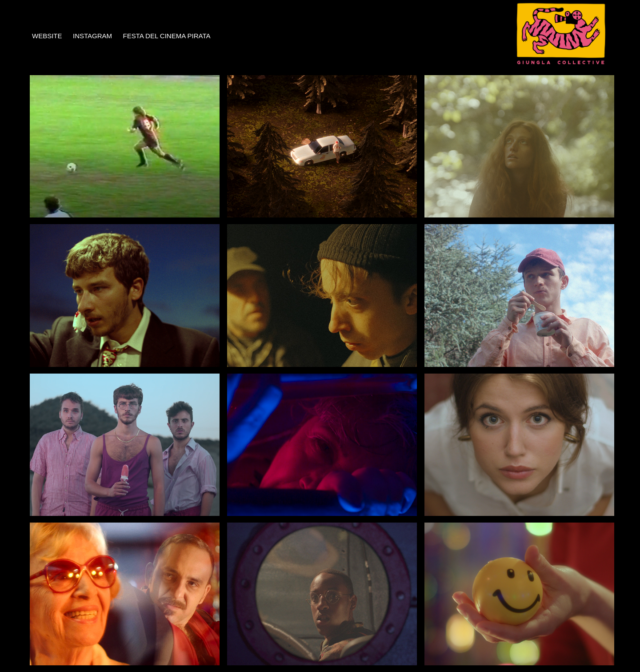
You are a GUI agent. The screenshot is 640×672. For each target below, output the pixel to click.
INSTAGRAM (92, 36)
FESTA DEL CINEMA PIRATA (166, 36)
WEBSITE (47, 36)
